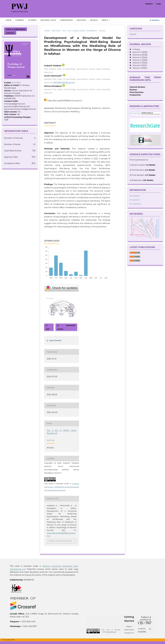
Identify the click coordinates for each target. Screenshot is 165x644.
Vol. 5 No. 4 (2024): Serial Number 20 (80, 31)
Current (20, 20)
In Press (32, 20)
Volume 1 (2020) (139, 68)
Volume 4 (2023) (139, 60)
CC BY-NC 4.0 (111, 632)
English (133, 34)
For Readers (135, 196)
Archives (81, 20)
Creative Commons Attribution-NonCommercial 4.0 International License (62, 487)
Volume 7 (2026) (139, 52)
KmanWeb (142, 631)
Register (149, 4)
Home (9, 20)
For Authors (135, 200)
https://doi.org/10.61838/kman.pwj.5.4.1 (65, 101)
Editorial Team (48, 20)
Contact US (129, 633)
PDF (48, 329)
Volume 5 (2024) (139, 57)
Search (94, 20)
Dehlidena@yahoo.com (64, 82)
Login (159, 4)
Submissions (66, 20)
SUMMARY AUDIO (66, 327)
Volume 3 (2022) (139, 63)
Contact (10, 33)
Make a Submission (16, 29)
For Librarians (135, 204)
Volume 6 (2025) (139, 55)
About (105, 20)
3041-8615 (16, 83)
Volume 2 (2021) (139, 65)
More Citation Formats (60, 541)
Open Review (55, 340)
